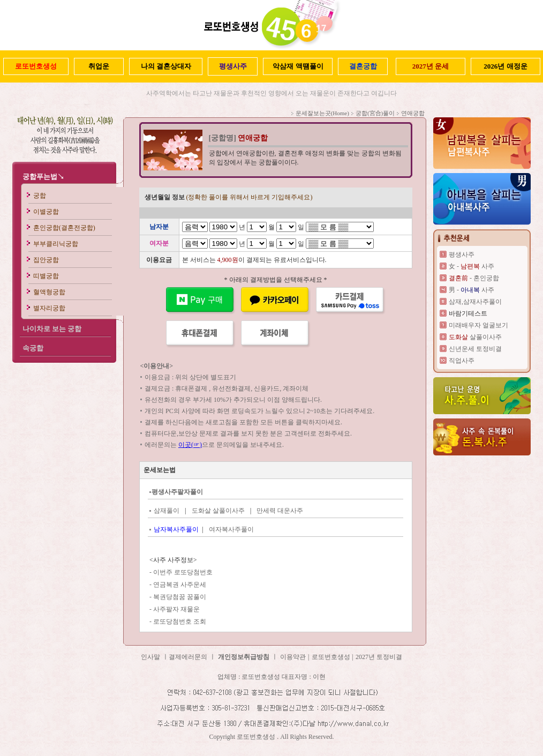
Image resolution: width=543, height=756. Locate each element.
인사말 (150, 657)
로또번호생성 (331, 657)
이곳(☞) (190, 445)
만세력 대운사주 (280, 511)
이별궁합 (46, 212)
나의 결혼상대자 (166, 66)
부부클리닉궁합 (56, 244)
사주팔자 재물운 (176, 609)
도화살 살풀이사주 (218, 511)
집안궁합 (46, 260)
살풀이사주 (475, 337)
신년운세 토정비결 (475, 349)
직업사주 (462, 361)
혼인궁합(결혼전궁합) (64, 228)
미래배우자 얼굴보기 (478, 325)
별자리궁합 (49, 308)
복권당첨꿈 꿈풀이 (180, 597)
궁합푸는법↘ (43, 177)
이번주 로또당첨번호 (183, 572)
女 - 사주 (472, 266)
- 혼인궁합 (474, 278)
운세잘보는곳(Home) (322, 113)
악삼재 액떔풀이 (298, 66)
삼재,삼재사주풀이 (475, 302)
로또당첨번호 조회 (180, 622)
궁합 (40, 196)
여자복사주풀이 (231, 529)
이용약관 (293, 657)
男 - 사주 (472, 290)
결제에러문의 (188, 657)
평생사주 (462, 255)
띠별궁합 (46, 276)
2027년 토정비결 (379, 657)
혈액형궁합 (49, 292)
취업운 (99, 66)
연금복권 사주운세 (180, 585)
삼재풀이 (167, 511)
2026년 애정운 (505, 66)
